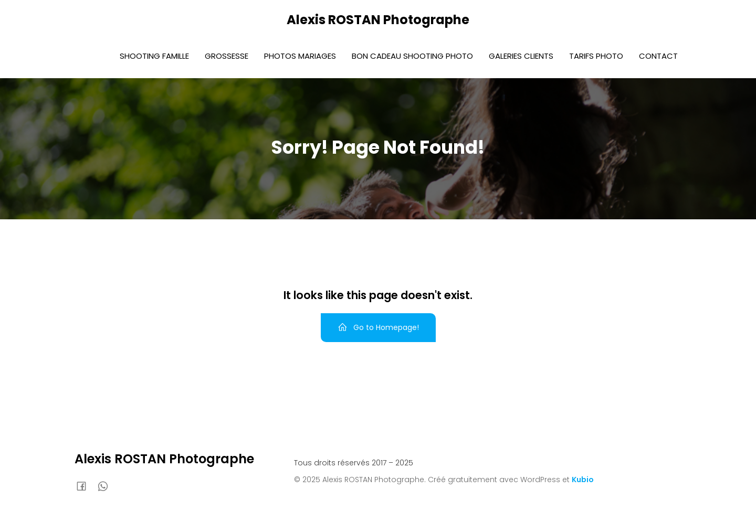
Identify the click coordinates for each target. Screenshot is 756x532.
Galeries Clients (521, 56)
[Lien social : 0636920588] (107, 486)
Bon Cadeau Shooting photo (412, 56)
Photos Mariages (300, 56)
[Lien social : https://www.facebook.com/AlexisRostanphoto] (85, 486)
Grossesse (227, 56)
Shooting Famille (154, 56)
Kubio (583, 480)
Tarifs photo (596, 56)
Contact (658, 56)
